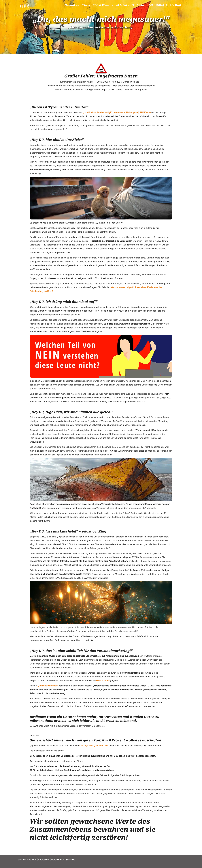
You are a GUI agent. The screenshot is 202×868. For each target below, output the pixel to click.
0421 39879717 (157, 5)
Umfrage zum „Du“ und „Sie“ (94, 746)
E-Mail (175, 5)
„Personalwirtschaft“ (48, 686)
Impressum (44, 860)
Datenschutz (57, 860)
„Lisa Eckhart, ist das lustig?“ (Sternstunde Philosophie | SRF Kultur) (117, 112)
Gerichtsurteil (103, 680)
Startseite (70, 860)
